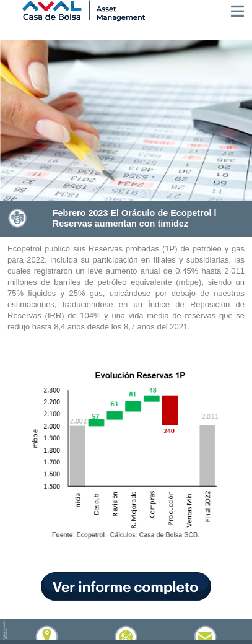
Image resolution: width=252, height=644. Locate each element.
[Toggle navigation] (237, 11)
